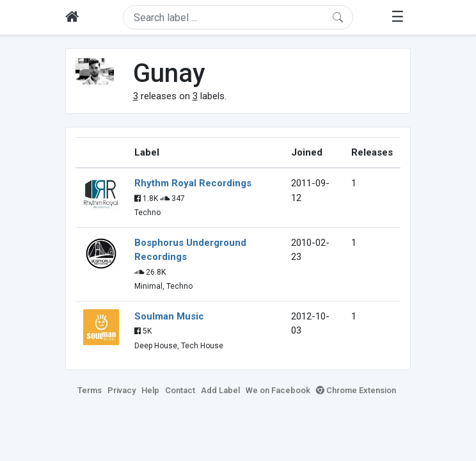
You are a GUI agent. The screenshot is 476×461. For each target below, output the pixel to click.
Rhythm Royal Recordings (193, 183)
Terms (90, 390)
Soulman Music (169, 316)
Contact (180, 390)
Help (150, 390)
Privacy (122, 390)
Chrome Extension (356, 390)
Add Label (220, 390)
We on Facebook (278, 390)
